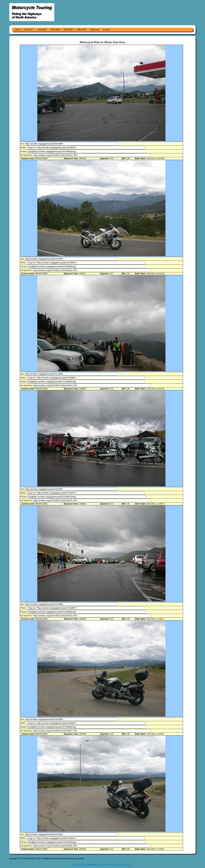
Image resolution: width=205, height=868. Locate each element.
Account (106, 30)
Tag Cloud (94, 30)
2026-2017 (29, 30)
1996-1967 (68, 30)
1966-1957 (82, 30)
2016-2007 (42, 30)
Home (18, 30)
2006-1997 (55, 30)
